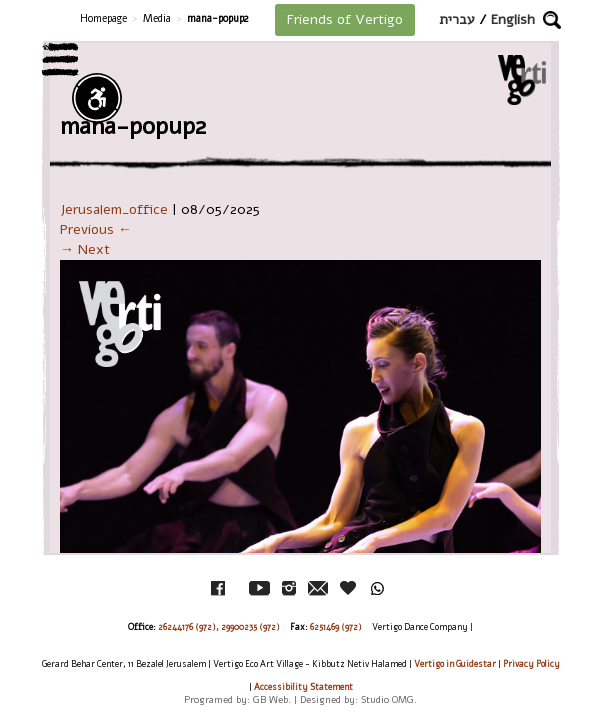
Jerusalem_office (114, 209)
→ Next (85, 249)
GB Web (270, 699)
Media (157, 18)
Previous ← (96, 229)
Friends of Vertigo (345, 19)
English (513, 19)
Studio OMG (387, 699)
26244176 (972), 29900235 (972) (219, 627)
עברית (457, 19)
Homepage (103, 18)
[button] (552, 20)
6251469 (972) (336, 627)
